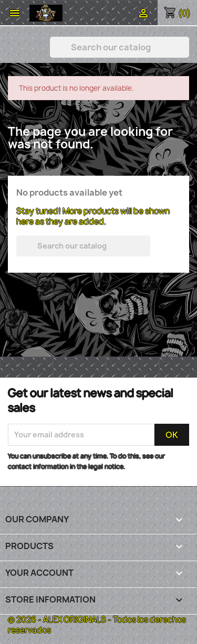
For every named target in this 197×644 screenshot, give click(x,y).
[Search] (120, 47)
